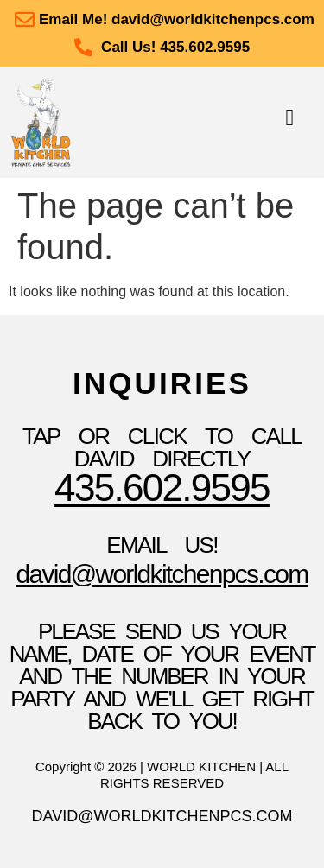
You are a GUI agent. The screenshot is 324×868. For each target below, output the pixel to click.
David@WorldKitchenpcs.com (162, 574)
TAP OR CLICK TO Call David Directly (162, 447)
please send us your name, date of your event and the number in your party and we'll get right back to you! (162, 676)
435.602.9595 (162, 488)
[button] (290, 118)
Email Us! (162, 545)
